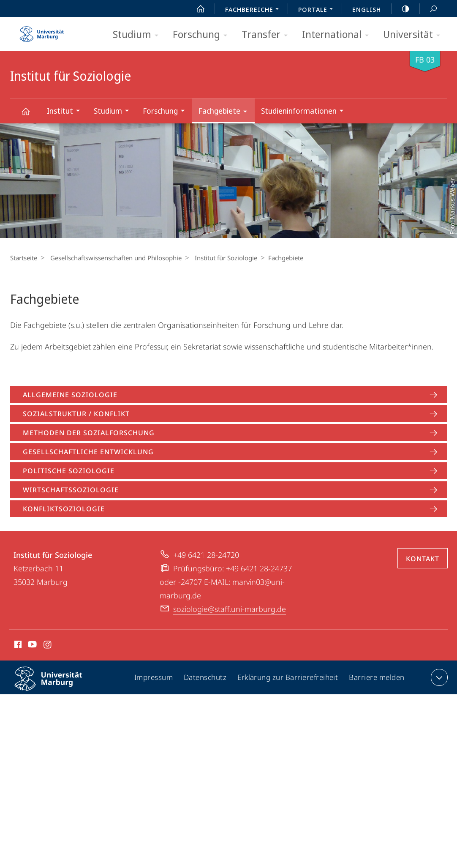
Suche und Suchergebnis (429, 9)
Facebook (17, 646)
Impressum (154, 679)
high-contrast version (401, 9)
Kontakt (423, 559)
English (367, 9)
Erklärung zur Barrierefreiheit (288, 679)
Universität (414, 35)
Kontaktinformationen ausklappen (438, 677)
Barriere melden (377, 679)
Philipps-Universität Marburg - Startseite (42, 31)
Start (196, 9)
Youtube (31, 646)
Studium (138, 35)
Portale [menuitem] (318, 10)
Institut (66, 112)
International (338, 35)
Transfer (267, 35)
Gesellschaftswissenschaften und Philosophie (114, 258)
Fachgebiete (226, 112)
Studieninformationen (305, 112)
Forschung (203, 35)
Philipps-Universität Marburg (56, 685)
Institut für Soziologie (30, 115)
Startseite (24, 258)
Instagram (48, 646)
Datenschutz (205, 679)
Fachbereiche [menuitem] (254, 10)
